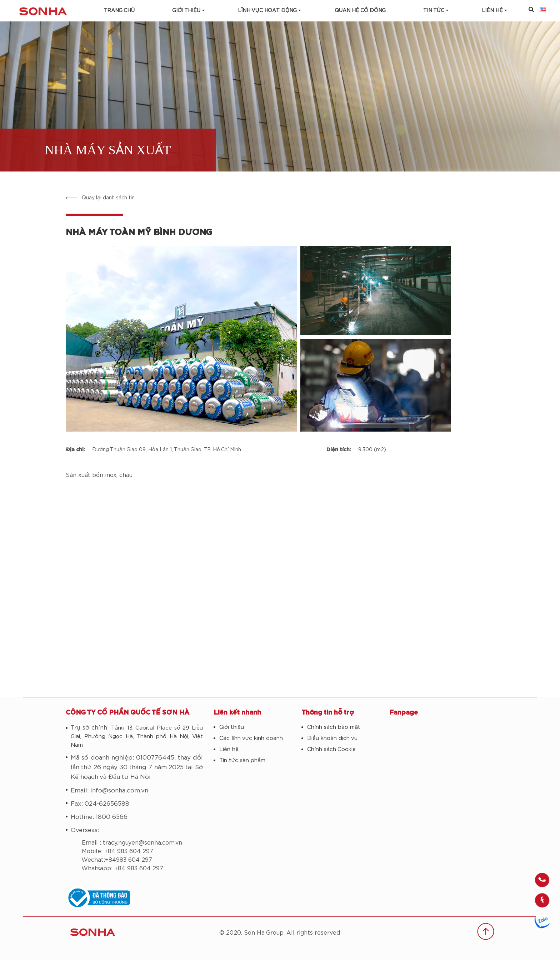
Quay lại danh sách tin (108, 198)
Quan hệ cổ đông (360, 11)
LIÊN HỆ (492, 11)
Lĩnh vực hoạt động (267, 11)
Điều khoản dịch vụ (332, 738)
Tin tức (434, 11)
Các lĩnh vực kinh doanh (251, 738)
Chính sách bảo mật (334, 727)
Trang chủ (119, 11)
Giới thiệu (186, 11)
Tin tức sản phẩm (242, 760)
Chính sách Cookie (331, 749)
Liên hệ (229, 749)
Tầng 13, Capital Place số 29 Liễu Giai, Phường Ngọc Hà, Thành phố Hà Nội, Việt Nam (137, 737)
